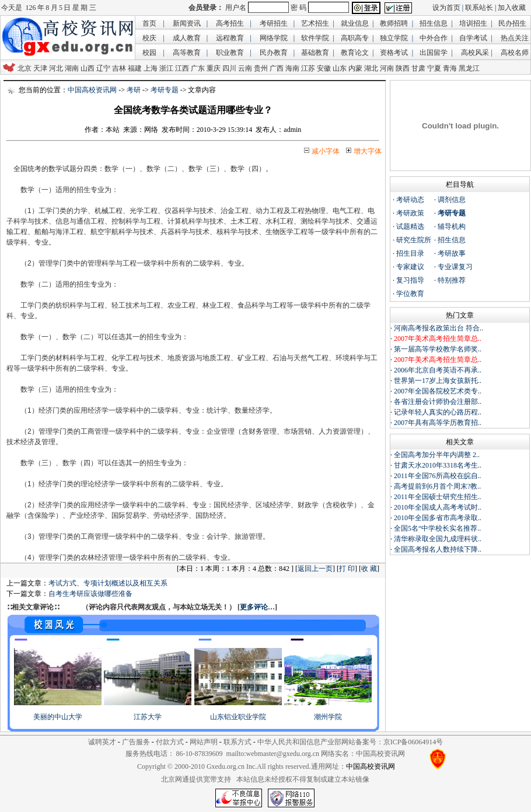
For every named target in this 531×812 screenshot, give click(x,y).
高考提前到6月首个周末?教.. (437, 486)
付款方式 (170, 742)
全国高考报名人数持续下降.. (438, 549)
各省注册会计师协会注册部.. (438, 402)
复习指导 (410, 280)
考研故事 (452, 253)
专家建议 (410, 267)
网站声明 (204, 742)
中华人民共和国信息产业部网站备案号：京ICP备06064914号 (350, 742)
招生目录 (410, 253)
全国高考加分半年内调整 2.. (437, 455)
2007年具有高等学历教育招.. (438, 423)
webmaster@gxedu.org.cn (283, 754)
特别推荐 (452, 280)
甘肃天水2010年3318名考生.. (438, 465)
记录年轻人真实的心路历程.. (438, 412)
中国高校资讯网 (92, 90)
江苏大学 (148, 717)
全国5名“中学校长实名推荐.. (437, 528)
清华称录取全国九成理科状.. (438, 539)
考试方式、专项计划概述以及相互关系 (108, 583)
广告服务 (136, 742)
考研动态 (410, 200)
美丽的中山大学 (58, 717)
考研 (134, 90)
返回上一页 (315, 569)
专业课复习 (455, 267)
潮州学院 (328, 717)
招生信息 (452, 240)
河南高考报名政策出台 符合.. (439, 328)
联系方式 (237, 742)
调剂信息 (452, 200)
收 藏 (369, 569)
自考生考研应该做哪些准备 (90, 594)
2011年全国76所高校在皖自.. (438, 476)
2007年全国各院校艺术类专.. (438, 391)
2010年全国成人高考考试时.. (438, 507)
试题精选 (410, 226)
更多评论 (254, 607)
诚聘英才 (102, 742)
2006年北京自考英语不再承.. (438, 370)
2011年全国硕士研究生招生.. (438, 497)
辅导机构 (452, 226)
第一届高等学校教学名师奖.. (438, 349)
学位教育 (410, 294)
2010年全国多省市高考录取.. (438, 518)
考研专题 (165, 90)
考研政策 (410, 213)
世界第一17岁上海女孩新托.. (438, 381)
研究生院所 (414, 240)
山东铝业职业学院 (238, 717)
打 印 (347, 569)
